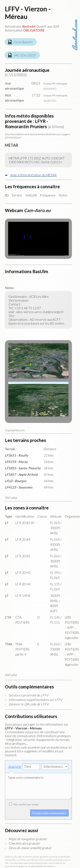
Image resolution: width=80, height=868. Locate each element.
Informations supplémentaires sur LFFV (35, 700)
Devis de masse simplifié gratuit (30, 848)
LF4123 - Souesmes (19, 487)
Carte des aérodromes (76, 11)
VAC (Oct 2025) (25, 55)
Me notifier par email (24, 804)
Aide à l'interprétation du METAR (33, 175)
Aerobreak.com (75, 35)
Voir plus (11, 497)
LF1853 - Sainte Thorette (23, 468)
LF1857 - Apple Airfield (21, 474)
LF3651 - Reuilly (17, 455)
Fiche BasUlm (23, 42)
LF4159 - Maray (16, 462)
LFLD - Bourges (16, 481)
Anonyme (15, 766)
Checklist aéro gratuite (24, 843)
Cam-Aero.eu (37, 210)
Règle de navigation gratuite (28, 839)
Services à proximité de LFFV (28, 695)
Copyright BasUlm (15, 430)
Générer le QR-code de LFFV (29, 704)
